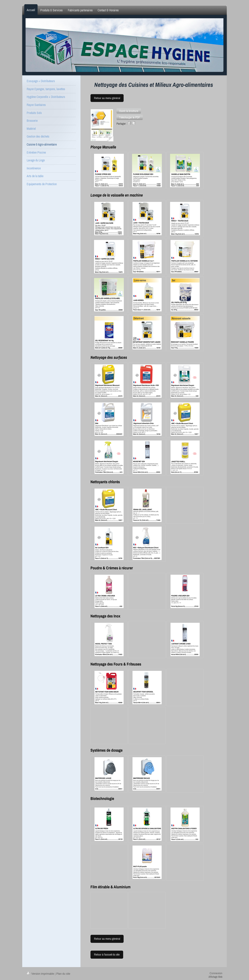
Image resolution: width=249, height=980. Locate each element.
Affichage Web (215, 977)
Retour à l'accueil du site (107, 955)
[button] (129, 111)
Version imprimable (41, 974)
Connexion (216, 973)
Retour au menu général (107, 98)
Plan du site (63, 974)
